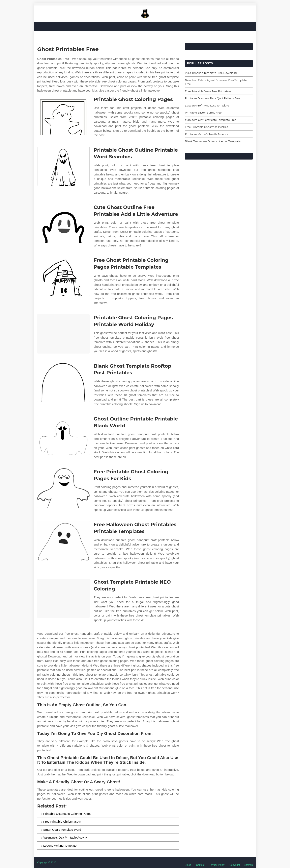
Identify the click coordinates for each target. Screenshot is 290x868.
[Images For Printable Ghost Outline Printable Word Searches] (63, 166)
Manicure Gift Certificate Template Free (211, 120)
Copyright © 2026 (47, 863)
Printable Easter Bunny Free (203, 113)
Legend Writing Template (60, 846)
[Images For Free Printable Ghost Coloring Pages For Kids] (63, 488)
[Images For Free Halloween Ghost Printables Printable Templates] (63, 541)
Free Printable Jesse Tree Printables (208, 91)
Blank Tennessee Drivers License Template (213, 141)
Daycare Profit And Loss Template (207, 105)
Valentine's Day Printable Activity (65, 837)
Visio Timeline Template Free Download (211, 73)
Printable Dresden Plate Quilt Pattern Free (213, 98)
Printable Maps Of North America (207, 134)
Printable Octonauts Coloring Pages (67, 814)
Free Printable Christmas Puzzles (206, 127)
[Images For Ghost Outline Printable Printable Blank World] (63, 435)
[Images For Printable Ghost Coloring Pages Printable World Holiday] (63, 334)
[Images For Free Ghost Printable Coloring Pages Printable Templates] (63, 276)
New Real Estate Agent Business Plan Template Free (216, 82)
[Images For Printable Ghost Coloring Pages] (63, 116)
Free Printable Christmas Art (62, 822)
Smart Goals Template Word (62, 830)
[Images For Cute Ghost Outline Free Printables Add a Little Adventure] (63, 224)
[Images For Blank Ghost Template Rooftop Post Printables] (63, 382)
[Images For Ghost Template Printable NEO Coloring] (63, 598)
